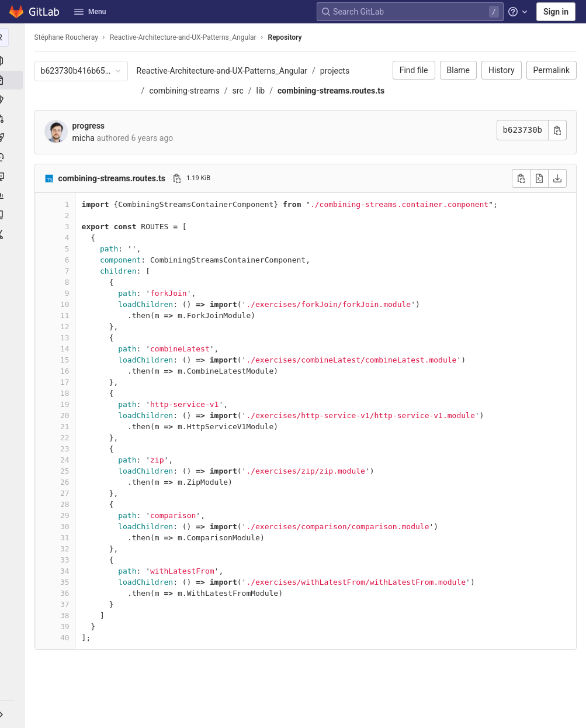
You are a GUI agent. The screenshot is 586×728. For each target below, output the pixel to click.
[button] (14, 714)
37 (68, 624)
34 (68, 591)
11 (68, 335)
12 (68, 346)
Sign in (556, 12)
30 (68, 546)
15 (68, 380)
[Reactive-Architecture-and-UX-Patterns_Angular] (14, 37)
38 (68, 635)
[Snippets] (14, 234)
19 (68, 424)
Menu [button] (90, 12)
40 (68, 658)
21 (68, 446)
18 (68, 413)
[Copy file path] (180, 198)
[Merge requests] (14, 119)
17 (68, 402)
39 (68, 646)
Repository (288, 37)
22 (68, 458)
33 (68, 580)
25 (68, 491)
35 (68, 602)
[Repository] (14, 80)
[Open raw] (539, 198)
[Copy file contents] (521, 198)
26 (68, 502)
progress (91, 146)
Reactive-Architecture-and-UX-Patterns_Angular (225, 71)
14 (68, 369)
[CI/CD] (14, 138)
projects (338, 71)
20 (68, 435)
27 (68, 513)
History (502, 70)
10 (68, 324)
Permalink (552, 70)
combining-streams (188, 91)
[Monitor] (14, 177)
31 (68, 558)
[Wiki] (14, 215)
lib (264, 91)
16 (68, 391)
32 (68, 569)
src (241, 91)
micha (86, 158)
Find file (414, 70)
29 (68, 535)
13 (68, 358)
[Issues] (14, 99)
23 (68, 469)
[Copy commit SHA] (557, 150)
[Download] (557, 198)
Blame (458, 70)
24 (68, 480)
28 (68, 524)
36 (68, 613)
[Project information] (14, 61)
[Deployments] (14, 157)
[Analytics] (14, 196)
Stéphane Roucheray (69, 37)
